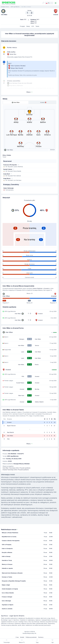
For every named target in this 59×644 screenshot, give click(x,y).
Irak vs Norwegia (6, 601)
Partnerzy (41, 637)
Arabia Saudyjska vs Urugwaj (10, 589)
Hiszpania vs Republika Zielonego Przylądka (14, 581)
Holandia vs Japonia (7, 568)
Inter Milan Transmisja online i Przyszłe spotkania (16, 468)
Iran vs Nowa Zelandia (8, 593)
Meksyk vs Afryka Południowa (10, 533)
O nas (17, 637)
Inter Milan (6, 296)
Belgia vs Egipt (6, 585)
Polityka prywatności (31, 637)
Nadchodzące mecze (9, 529)
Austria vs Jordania (7, 609)
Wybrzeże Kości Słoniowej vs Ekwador (12, 573)
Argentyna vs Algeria (8, 605)
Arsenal (54, 296)
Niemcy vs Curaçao (7, 564)
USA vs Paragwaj (7, 545)
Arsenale (46, 288)
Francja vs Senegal (7, 597)
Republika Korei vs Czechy (9, 537)
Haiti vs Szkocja (6, 556)
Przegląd (22, 26)
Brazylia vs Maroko (7, 552)
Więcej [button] (30, 92)
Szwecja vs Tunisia (7, 577)
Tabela (37, 26)
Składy (28, 26)
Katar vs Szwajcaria (7, 548)
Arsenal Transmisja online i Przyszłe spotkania (16, 470)
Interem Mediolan (38, 288)
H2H (33, 26)
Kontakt (22, 637)
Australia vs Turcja (7, 560)
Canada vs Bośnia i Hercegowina (11, 541)
